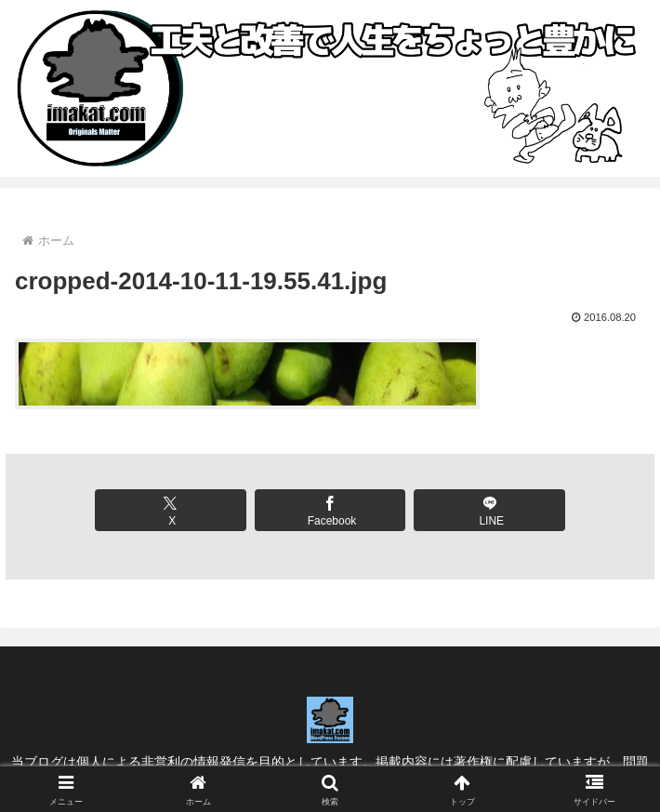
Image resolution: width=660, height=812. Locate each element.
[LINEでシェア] (489, 510)
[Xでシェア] (171, 510)
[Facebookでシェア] (330, 510)
